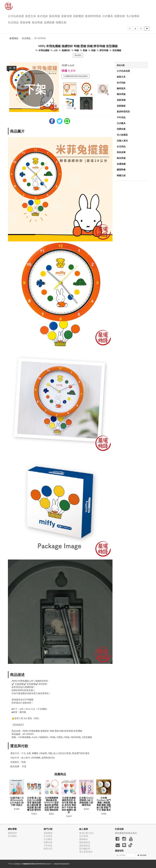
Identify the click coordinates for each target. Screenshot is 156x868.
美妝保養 (25, 22)
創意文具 (31, 16)
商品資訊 (78, 55)
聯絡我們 (12, 833)
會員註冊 (84, 833)
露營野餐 (121, 170)
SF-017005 (40, 38)
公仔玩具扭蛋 (16, 16)
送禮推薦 (49, 22)
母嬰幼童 (120, 16)
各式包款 (43, 16)
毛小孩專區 (133, 16)
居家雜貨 (78, 16)
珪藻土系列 (122, 141)
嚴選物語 (14, 38)
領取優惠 (142, 855)
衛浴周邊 (37, 22)
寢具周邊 (54, 16)
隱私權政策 (85, 842)
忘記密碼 (84, 836)
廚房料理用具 (93, 16)
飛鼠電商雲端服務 (61, 864)
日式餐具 (108, 16)
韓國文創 (61, 22)
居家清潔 (66, 16)
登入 (92, 833)
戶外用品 (121, 117)
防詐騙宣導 (85, 849)
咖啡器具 (121, 88)
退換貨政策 (85, 846)
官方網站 (12, 836)
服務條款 (84, 839)
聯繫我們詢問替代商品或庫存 (76, 76)
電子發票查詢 (86, 852)
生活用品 (13, 22)
